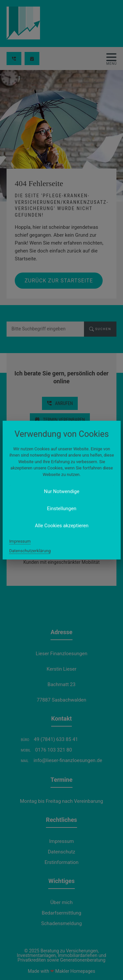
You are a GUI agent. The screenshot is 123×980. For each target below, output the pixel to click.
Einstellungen (62, 509)
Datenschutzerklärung (30, 551)
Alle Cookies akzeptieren (61, 526)
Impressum (20, 541)
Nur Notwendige (62, 491)
